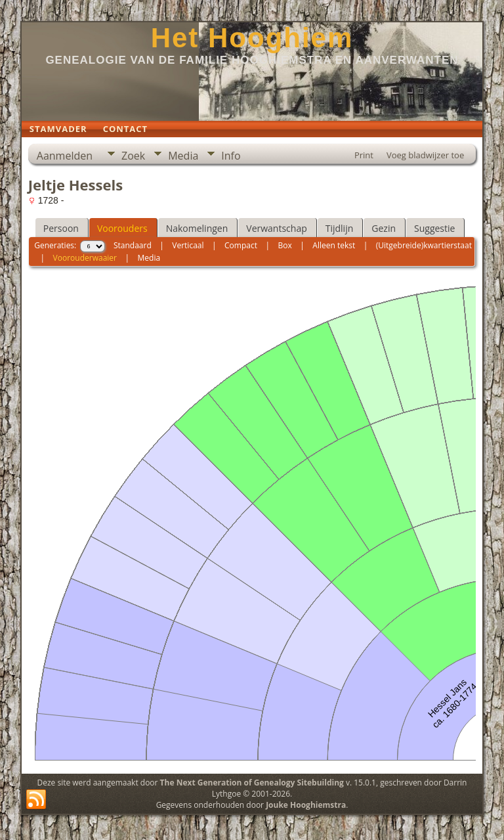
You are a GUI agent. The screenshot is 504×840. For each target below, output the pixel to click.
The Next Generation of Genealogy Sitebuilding (252, 783)
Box (285, 245)
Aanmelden (65, 156)
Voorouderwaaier (85, 258)
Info (231, 156)
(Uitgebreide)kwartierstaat (424, 245)
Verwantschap (276, 228)
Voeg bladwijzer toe (425, 155)
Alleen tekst (334, 245)
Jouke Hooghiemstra (306, 805)
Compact (241, 245)
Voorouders (122, 228)
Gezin (384, 228)
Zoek (133, 156)
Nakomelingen (197, 228)
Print (364, 155)
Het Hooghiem (252, 38)
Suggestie (434, 228)
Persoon (61, 228)
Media (183, 156)
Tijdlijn (340, 228)
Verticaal (188, 245)
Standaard (133, 245)
